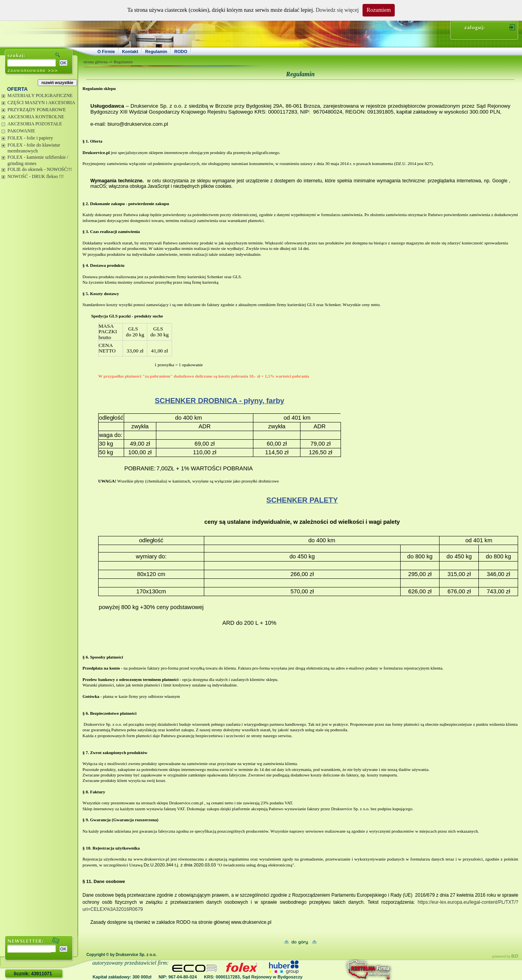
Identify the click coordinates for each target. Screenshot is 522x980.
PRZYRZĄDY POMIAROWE (37, 110)
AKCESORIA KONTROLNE (36, 117)
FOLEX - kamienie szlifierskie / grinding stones (38, 160)
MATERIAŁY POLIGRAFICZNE (40, 95)
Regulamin (156, 51)
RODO (181, 51)
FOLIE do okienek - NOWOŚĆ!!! (40, 169)
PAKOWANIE (21, 131)
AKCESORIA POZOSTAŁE (35, 124)
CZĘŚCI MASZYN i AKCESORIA (41, 103)
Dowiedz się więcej (337, 10)
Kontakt (130, 51)
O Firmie (106, 51)
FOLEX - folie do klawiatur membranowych (34, 148)
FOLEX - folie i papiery (30, 138)
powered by (505, 956)
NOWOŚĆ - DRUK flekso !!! (36, 176)
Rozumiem (378, 10)
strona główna (95, 62)
